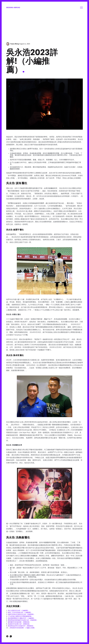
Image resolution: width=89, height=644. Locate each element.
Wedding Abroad (13, 8)
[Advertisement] (44, 26)
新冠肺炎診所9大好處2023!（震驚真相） (21, 626)
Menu (81, 8)
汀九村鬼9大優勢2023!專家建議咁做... (20, 616)
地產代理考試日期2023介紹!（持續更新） (21, 614)
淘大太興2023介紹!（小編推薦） (18, 610)
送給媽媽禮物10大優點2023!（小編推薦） (21, 618)
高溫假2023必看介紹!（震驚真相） (19, 624)
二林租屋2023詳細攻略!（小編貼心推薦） (22, 628)
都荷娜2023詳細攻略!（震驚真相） (19, 622)
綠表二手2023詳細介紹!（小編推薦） (20, 612)
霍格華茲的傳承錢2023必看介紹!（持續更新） (23, 620)
